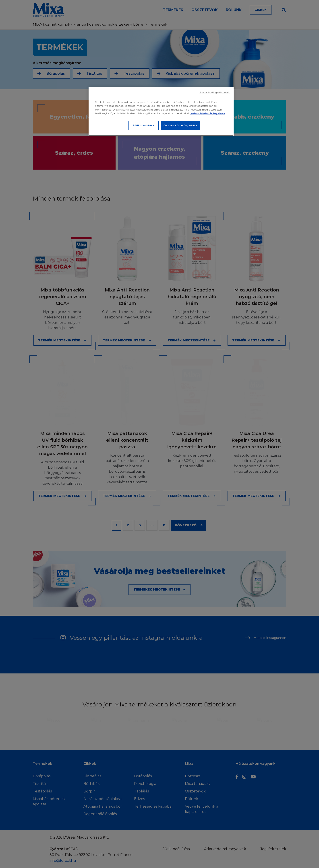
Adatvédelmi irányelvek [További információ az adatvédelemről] (208, 113)
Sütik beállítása (144, 125)
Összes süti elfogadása (180, 125)
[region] (161, 111)
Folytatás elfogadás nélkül (215, 93)
